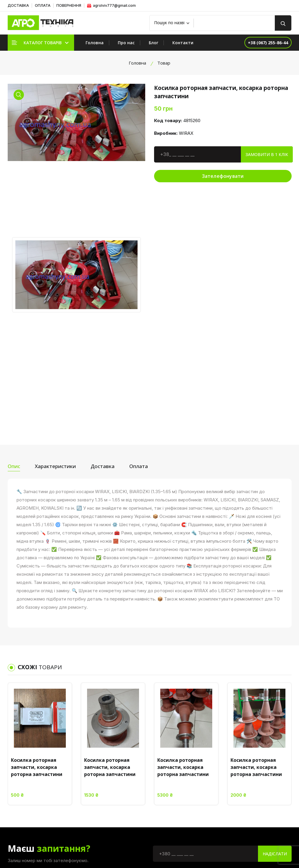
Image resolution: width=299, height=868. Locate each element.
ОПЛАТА (43, 5)
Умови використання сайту (207, 760)
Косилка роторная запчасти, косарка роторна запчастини (37, 606)
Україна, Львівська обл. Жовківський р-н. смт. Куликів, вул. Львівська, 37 (271, 766)
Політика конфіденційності (207, 750)
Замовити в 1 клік (267, 154)
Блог (153, 43)
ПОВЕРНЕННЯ (69, 5)
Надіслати (275, 692)
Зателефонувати (223, 176)
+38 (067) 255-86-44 (271, 798)
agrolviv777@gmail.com (111, 5)
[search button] (283, 23)
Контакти (183, 43)
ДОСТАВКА (18, 5)
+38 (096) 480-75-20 (271, 816)
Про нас (126, 43)
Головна (95, 43)
